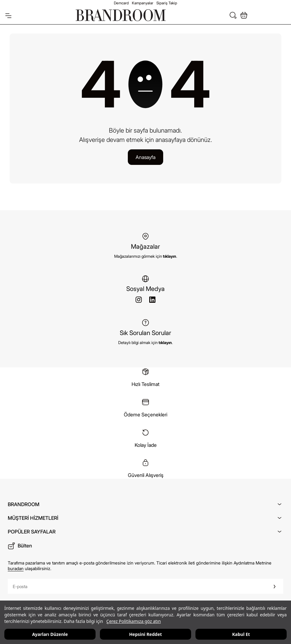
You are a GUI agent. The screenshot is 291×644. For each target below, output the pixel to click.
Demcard (121, 3)
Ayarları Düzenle (50, 634)
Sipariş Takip (167, 3)
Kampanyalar (143, 3)
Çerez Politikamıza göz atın (134, 621)
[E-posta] (137, 586)
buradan (16, 568)
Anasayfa (145, 157)
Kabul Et (241, 634)
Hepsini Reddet (145, 634)
